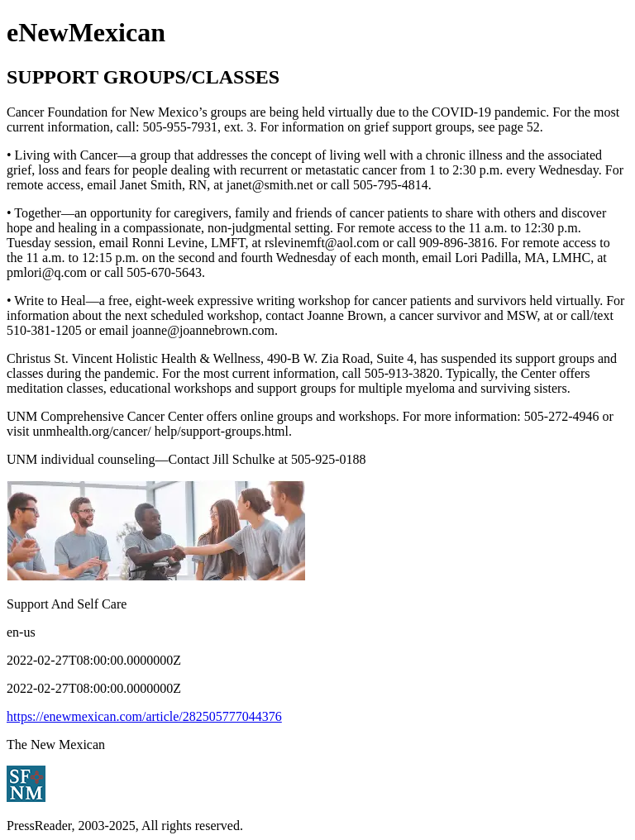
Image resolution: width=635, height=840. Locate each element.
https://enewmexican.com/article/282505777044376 (144, 716)
